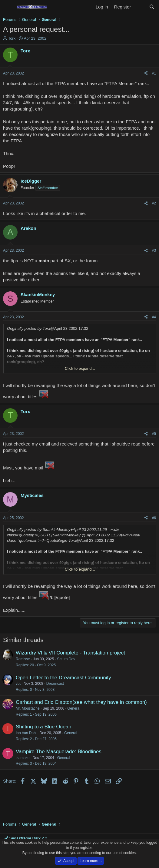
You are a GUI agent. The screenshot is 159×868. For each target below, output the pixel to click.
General (74, 708)
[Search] (152, 7)
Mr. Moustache (28, 708)
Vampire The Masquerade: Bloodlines (59, 752)
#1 (154, 73)
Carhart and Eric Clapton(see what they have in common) (81, 702)
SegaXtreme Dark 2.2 (26, 838)
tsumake (23, 758)
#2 (154, 203)
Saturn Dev (66, 659)
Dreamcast (55, 684)
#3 (154, 250)
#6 (154, 518)
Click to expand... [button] (80, 368)
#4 (154, 317)
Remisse (23, 659)
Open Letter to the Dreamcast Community (63, 678)
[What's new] (140, 7)
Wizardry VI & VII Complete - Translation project (70, 653)
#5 (154, 434)
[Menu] (8, 7)
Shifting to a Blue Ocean (43, 727)
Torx (12, 38)
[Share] (146, 73)
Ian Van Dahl (26, 733)
